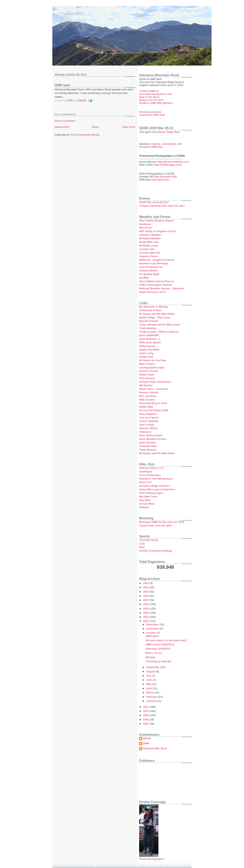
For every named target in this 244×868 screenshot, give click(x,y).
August (151, 672)
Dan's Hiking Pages (151, 493)
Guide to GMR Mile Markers (156, 103)
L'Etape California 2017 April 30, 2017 (162, 206)
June (150, 680)
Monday (150, 657)
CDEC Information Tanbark (156, 285)
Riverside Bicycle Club (153, 403)
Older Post (129, 127)
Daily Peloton (147, 346)
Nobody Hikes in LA (151, 468)
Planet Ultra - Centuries (153, 389)
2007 (146, 724)
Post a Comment (65, 121)
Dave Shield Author (151, 435)
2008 (146, 720)
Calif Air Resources (151, 267)
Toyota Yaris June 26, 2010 (155, 526)
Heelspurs (145, 432)
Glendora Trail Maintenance (156, 479)
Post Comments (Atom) (85, 135)
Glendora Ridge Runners (154, 486)
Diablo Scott (147, 375)
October (152, 633)
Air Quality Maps (149, 274)
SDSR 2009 (146, 407)
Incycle (156, 144)
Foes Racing (147, 378)
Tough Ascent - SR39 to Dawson (159, 332)
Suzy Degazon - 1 (150, 339)
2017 (146, 600)
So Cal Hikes (147, 504)
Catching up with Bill (158, 661)
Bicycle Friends (149, 321)
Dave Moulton (148, 443)
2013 (146, 617)
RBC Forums (147, 400)
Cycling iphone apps (152, 367)
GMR (146, 743)
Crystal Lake (147, 249)
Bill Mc (147, 739)
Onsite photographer (152, 859)
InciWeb (144, 278)
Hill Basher (146, 385)
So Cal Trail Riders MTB (154, 410)
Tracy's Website (149, 421)
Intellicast (145, 224)
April (150, 688)
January (152, 701)
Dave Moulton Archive (153, 439)
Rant (142, 547)
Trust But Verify (149, 540)
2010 (146, 711)
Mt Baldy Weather (150, 238)
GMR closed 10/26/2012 (160, 644)
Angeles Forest (148, 256)
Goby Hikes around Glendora (157, 489)
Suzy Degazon (148, 414)
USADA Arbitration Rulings (156, 551)
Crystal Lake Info (150, 253)
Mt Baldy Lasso (149, 246)
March (150, 693)
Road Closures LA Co (152, 292)
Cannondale (169, 144)
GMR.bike (157, 147)
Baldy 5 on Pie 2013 (151, 100)
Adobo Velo (146, 357)
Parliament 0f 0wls (150, 310)
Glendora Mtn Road (155, 748)
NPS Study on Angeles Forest (157, 231)
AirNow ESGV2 (148, 271)
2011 (146, 707)
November (153, 629)
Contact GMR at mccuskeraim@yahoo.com (155, 93)
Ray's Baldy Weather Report (156, 221)
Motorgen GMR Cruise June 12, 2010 (162, 522)
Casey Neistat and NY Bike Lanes (160, 325)
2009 (146, 715)
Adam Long (146, 353)
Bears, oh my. (154, 653)
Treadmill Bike (148, 446)
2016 (146, 604)
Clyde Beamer (148, 328)
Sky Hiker (145, 500)
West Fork (145, 228)
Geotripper (146, 472)
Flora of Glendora (150, 475)
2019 (146, 592)
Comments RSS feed (152, 115)
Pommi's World (148, 392)
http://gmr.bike (160, 180)
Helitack (144, 507)
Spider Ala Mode (149, 350)
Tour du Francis (149, 418)
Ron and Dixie (148, 396)
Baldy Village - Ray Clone (155, 317)
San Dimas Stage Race (166, 132)
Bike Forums (147, 364)
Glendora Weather (150, 235)
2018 (146, 596)
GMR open (152, 636)
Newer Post (62, 127)
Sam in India (147, 425)
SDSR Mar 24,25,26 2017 (154, 202)
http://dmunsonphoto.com (173, 162)
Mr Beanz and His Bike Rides (157, 314)
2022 (146, 583)
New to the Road (149, 97)
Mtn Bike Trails (148, 497)
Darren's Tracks (149, 371)
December (153, 624)
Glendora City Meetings (154, 263)
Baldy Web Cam (149, 242)
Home (95, 127)
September (153, 667)
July (149, 676)
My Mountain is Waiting (153, 307)
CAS (142, 544)
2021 (146, 587)
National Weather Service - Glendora (161, 288)
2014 (146, 613)
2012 (146, 621)
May (149, 684)
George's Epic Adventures (155, 382)
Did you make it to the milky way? (166, 640)
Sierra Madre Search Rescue (157, 281)
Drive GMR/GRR (149, 335)
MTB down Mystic (150, 342)
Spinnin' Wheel (148, 428)
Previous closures (150, 112)
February (152, 697)
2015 (146, 609)
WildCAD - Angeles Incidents (157, 260)
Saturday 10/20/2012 (158, 649)
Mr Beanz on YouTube (152, 360)
